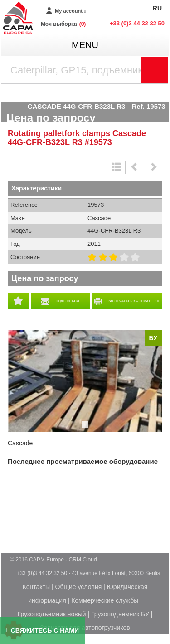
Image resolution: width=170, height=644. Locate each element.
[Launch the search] (155, 70)
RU (157, 8)
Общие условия (79, 587)
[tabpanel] (85, 381)
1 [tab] (87, 429)
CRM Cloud (83, 560)
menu (85, 45)
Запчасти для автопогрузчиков (85, 628)
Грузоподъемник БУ (120, 614)
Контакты (36, 587)
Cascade (20, 443)
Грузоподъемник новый (52, 614)
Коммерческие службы (105, 600)
